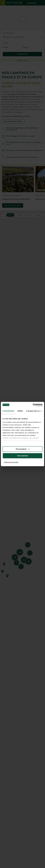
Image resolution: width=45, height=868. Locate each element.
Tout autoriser (22, 456)
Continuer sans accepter (11, 462)
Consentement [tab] (8, 411)
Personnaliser (23, 449)
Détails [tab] (20, 411)
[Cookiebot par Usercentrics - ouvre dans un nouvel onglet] (33, 405)
